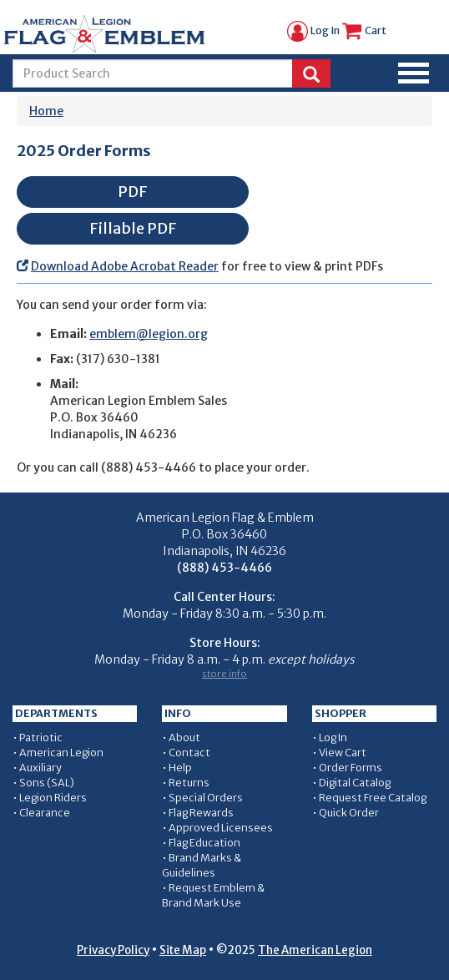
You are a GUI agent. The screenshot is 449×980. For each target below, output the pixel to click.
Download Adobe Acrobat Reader (125, 266)
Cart (364, 30)
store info (224, 674)
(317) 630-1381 (118, 359)
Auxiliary (40, 768)
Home (46, 111)
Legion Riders (53, 798)
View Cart (343, 753)
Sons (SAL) (47, 783)
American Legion (61, 753)
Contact (189, 753)
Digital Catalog (355, 783)
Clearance (45, 813)
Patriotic (41, 738)
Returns (189, 783)
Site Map (183, 950)
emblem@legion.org (149, 334)
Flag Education (204, 843)
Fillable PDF (133, 228)
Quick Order (349, 813)
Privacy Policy (113, 950)
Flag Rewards (201, 813)
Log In (313, 30)
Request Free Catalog (373, 798)
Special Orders (206, 798)
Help (180, 768)
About (184, 738)
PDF (133, 192)
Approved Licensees (221, 828)
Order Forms (351, 768)
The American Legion (315, 950)
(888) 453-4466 (149, 467)
